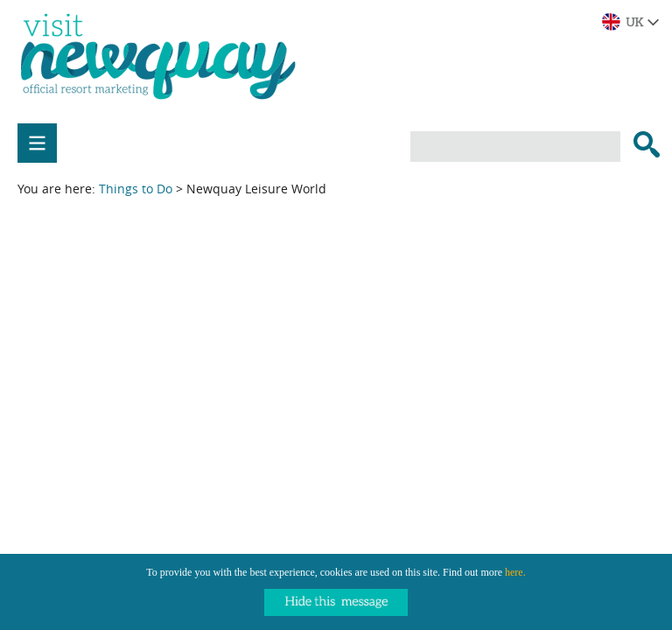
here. (515, 572)
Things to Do (136, 189)
